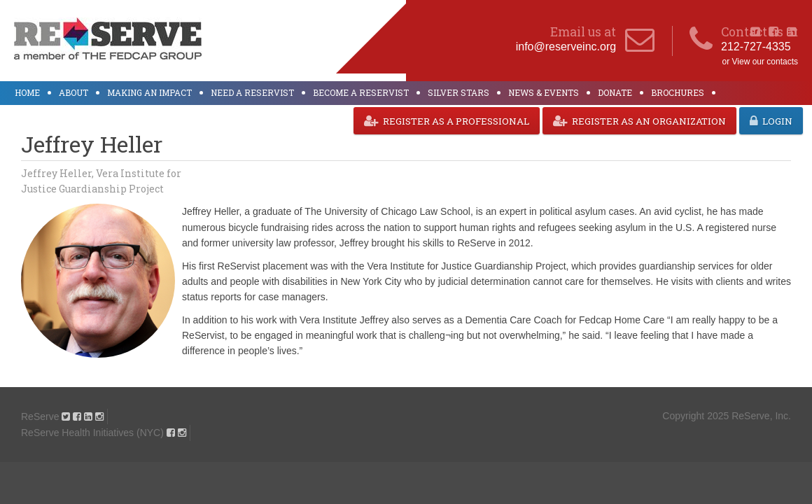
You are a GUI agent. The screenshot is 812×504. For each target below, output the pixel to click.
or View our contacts (761, 62)
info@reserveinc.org (566, 47)
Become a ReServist (361, 92)
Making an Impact (149, 92)
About (73, 92)
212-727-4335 (756, 47)
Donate (615, 92)
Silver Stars (458, 92)
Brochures (678, 92)
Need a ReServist (252, 92)
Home (27, 92)
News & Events (544, 92)
